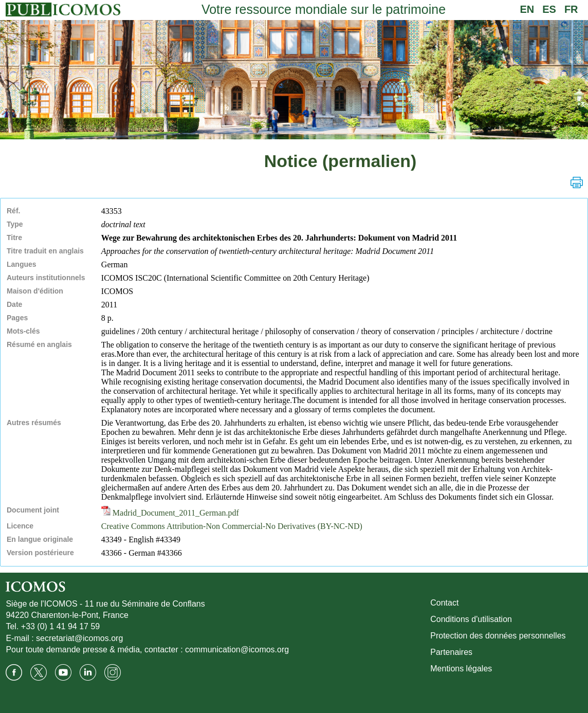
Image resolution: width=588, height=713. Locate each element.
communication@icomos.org (237, 650)
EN (527, 9)
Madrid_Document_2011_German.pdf (170, 513)
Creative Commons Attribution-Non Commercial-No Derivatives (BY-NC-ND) (232, 526)
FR (571, 9)
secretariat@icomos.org (79, 638)
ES (549, 9)
